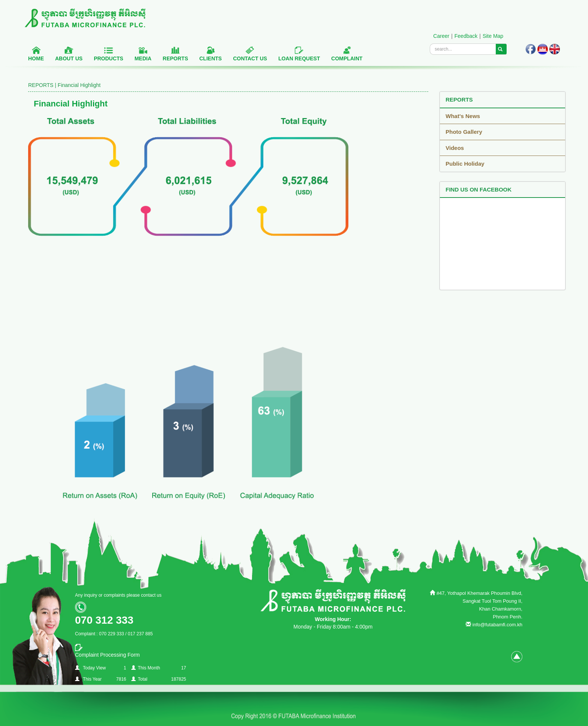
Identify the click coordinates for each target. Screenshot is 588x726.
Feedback (466, 36)
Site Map (493, 36)
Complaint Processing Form (107, 655)
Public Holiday (465, 164)
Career (441, 36)
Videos (455, 148)
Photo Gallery (464, 132)
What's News (463, 116)
